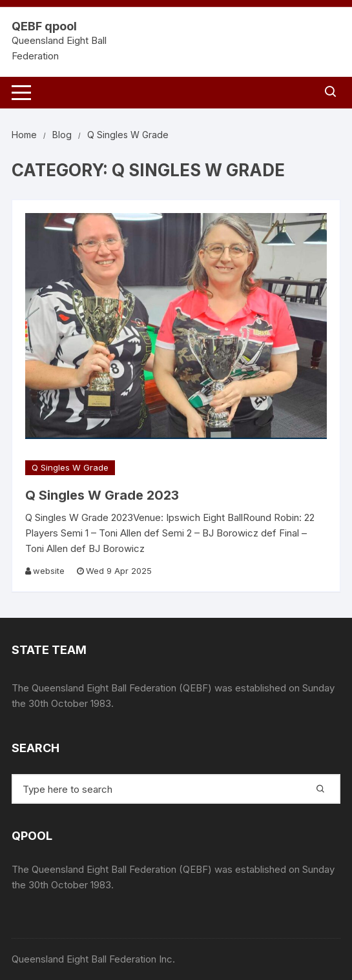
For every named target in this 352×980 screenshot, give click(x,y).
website (49, 571)
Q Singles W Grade (70, 467)
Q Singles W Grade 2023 (102, 495)
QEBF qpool (44, 26)
